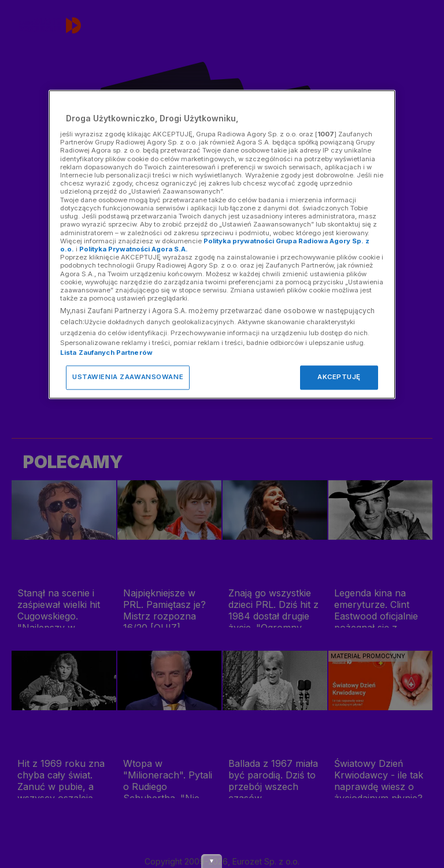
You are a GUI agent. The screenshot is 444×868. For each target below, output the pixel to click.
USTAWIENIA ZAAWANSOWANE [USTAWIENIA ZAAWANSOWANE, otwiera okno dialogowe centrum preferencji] (128, 377)
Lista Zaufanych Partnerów (106, 353)
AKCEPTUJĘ (339, 377)
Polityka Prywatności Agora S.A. (134, 249)
